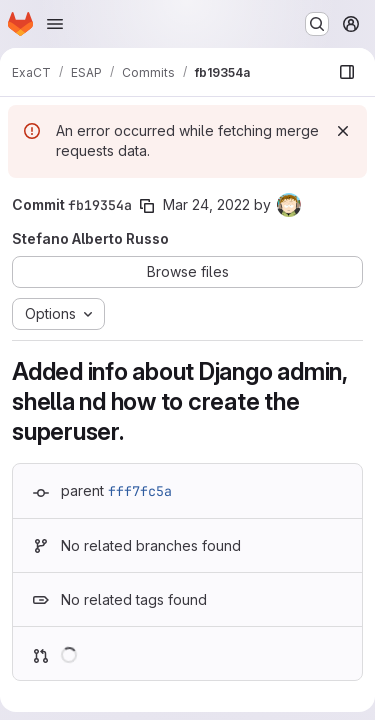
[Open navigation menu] (55, 24)
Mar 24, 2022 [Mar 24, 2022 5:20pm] (206, 204)
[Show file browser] (347, 72)
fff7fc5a (140, 491)
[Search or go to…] (317, 24)
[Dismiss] (343, 131)
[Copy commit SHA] (147, 206)
